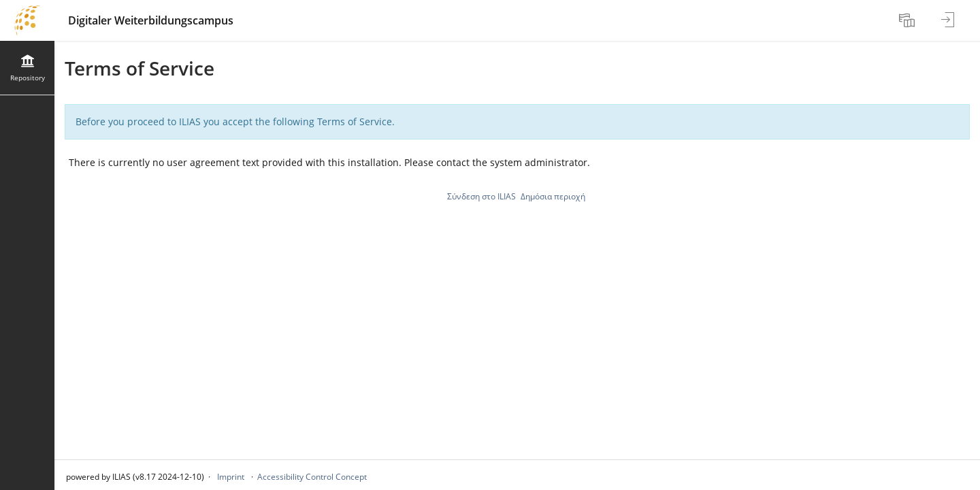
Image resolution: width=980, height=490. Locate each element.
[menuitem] (909, 20)
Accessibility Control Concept (312, 477)
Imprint (231, 477)
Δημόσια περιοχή (553, 196)
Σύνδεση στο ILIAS (481, 196)
